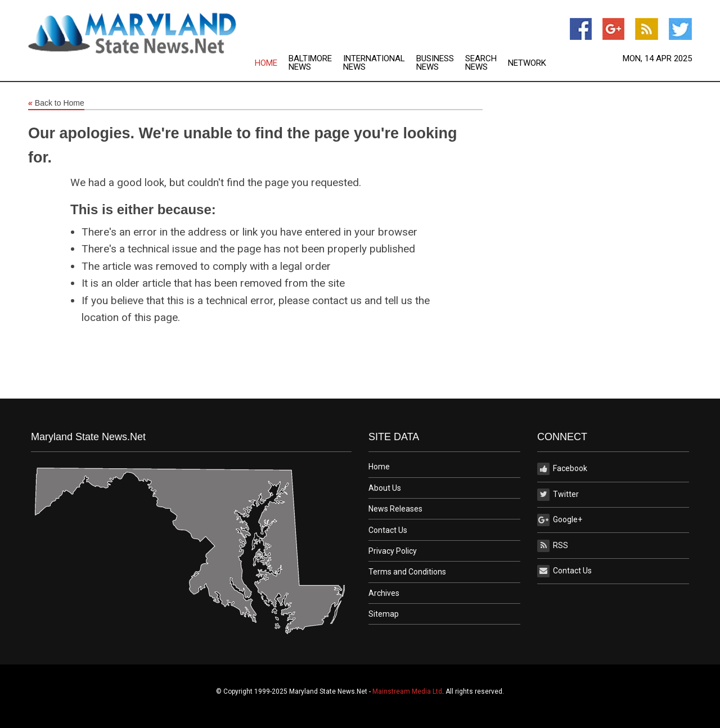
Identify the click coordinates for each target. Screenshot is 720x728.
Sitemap (384, 614)
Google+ (560, 520)
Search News (481, 63)
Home (266, 63)
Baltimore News (310, 63)
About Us (385, 488)
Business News (435, 63)
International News (374, 63)
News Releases (395, 509)
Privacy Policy (393, 551)
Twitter (558, 495)
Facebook (562, 469)
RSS (553, 546)
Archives (384, 593)
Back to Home (56, 103)
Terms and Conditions (407, 572)
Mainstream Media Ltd (407, 691)
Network (527, 63)
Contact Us (388, 530)
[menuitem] (272, 63)
